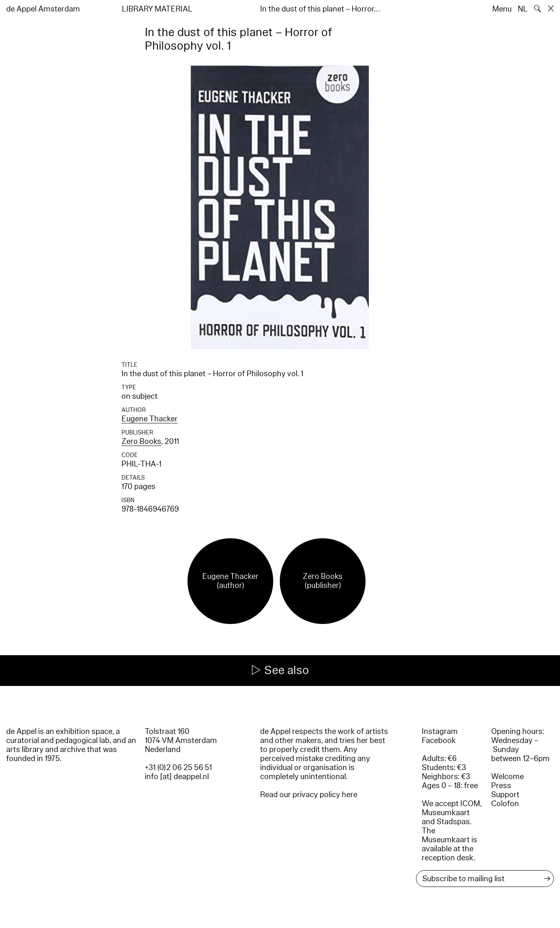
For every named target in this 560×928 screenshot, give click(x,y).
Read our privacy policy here (309, 795)
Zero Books (141, 441)
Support (505, 795)
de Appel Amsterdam (43, 9)
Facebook (439, 741)
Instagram (440, 731)
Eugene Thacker (150, 419)
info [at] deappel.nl (177, 777)
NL (523, 9)
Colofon (505, 804)
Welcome (507, 777)
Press (501, 786)
